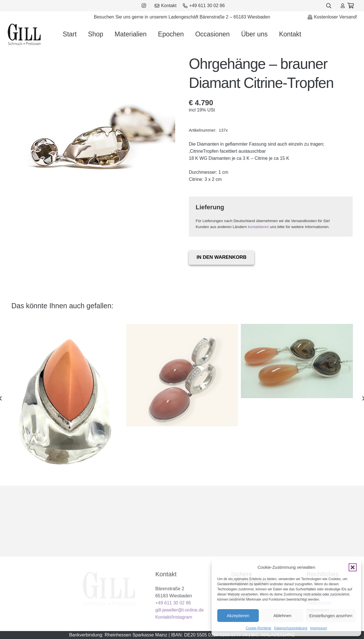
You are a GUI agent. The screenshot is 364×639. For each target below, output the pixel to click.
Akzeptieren (238, 616)
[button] (353, 567)
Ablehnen (282, 616)
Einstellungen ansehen (331, 616)
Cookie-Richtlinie (258, 628)
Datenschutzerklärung (291, 628)
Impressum (319, 628)
